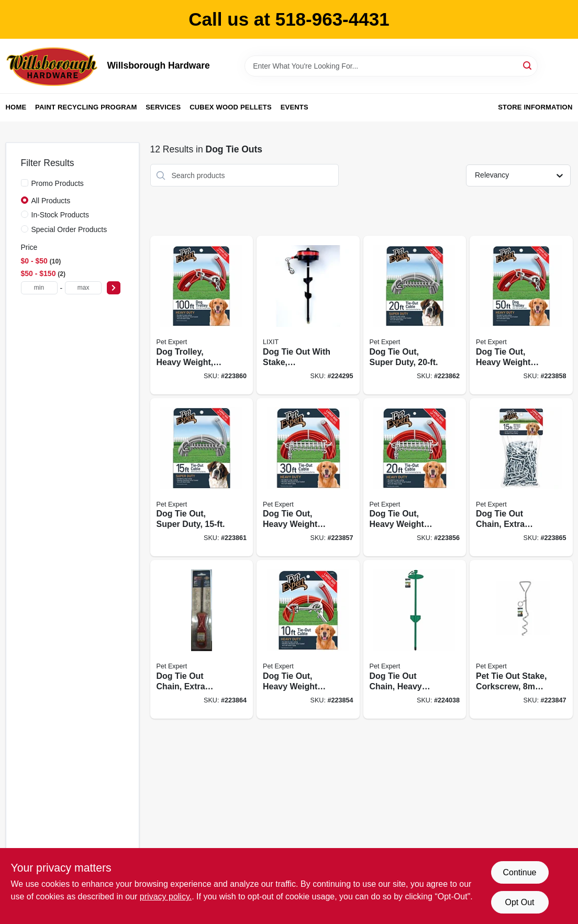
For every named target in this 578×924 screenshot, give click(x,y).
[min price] (39, 288)
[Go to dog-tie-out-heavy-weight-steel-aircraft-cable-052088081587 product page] (415, 477)
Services (163, 107)
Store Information (535, 107)
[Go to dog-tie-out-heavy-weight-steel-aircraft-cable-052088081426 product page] (308, 639)
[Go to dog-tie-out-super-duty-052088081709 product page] (202, 477)
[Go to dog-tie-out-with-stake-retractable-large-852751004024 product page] (308, 315)
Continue (519, 872)
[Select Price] (114, 288)
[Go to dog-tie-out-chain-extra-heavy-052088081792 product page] (202, 639)
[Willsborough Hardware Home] (53, 66)
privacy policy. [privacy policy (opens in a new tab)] (166, 896)
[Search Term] (391, 66)
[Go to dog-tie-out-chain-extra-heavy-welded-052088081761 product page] (521, 477)
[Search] (528, 65)
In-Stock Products (60, 215)
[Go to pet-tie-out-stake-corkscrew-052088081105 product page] (521, 639)
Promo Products (58, 183)
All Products (51, 201)
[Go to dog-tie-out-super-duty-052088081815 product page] (415, 315)
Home (16, 107)
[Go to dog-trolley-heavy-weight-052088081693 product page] (202, 315)
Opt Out (519, 902)
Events (294, 107)
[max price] (83, 288)
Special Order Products (69, 229)
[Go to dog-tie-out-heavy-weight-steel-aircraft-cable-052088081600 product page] (521, 315)
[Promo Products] (25, 183)
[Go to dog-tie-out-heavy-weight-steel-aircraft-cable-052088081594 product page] (308, 477)
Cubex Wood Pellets (231, 107)
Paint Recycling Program (86, 107)
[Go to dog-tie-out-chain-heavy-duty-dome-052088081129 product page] (415, 639)
